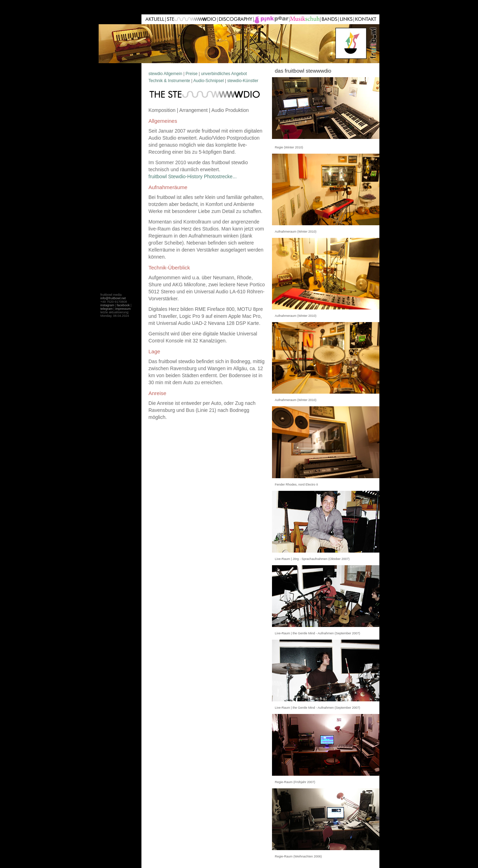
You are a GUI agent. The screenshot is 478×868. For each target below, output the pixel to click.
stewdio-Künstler (243, 81)
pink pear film (305, 19)
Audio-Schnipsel (209, 81)
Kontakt (367, 19)
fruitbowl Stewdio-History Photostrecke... (192, 176)
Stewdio (192, 19)
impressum (123, 309)
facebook (123, 305)
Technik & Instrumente (169, 81)
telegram (107, 309)
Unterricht (236, 19)
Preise (192, 74)
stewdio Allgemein (165, 74)
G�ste (347, 19)
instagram (107, 305)
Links (330, 19)
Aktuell (155, 19)
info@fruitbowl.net (113, 298)
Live (272, 19)
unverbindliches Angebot (224, 74)
